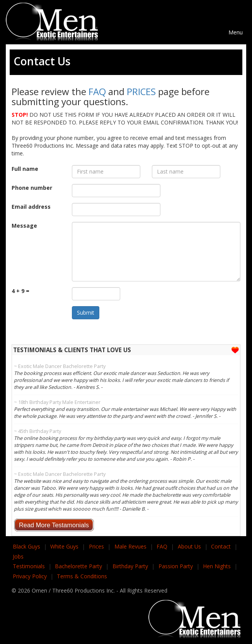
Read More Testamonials (54, 525)
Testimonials (29, 566)
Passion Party (176, 566)
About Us (189, 546)
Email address (31, 207)
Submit (86, 313)
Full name (25, 169)
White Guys (64, 546)
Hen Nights (217, 566)
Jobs (18, 556)
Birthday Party (130, 566)
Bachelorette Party (78, 566)
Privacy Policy (30, 576)
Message (24, 226)
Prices (96, 546)
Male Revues (130, 546)
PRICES (141, 91)
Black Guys (26, 546)
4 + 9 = (20, 291)
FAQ (97, 91)
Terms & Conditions (82, 576)
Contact (221, 546)
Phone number (32, 188)
